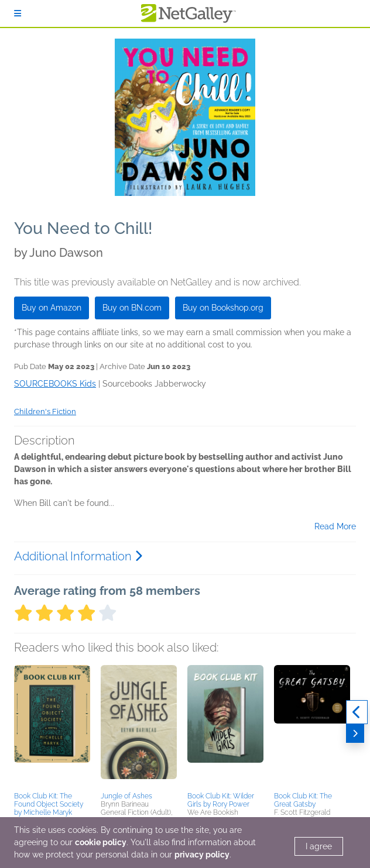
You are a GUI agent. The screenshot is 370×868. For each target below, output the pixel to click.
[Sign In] (18, 13)
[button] (52, 726)
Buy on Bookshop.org (223, 308)
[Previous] (357, 712)
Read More (335, 526)
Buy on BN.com (132, 308)
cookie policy (101, 842)
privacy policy (202, 855)
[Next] (355, 733)
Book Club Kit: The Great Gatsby (303, 800)
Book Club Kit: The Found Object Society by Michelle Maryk (49, 804)
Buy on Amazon (52, 308)
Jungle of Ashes (126, 796)
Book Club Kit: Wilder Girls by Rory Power (221, 800)
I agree (319, 846)
